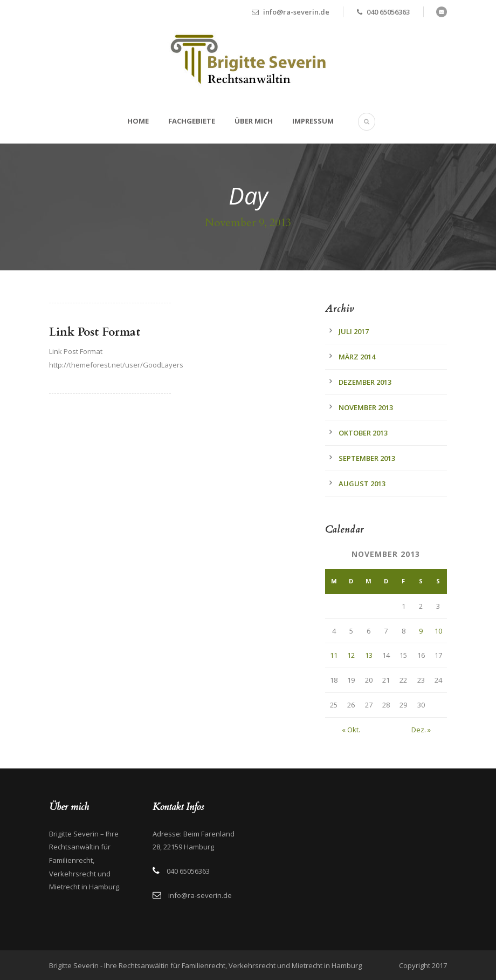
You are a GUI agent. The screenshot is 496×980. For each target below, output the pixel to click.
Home (138, 121)
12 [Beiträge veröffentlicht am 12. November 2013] (351, 655)
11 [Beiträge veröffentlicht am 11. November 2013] (334, 655)
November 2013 (366, 407)
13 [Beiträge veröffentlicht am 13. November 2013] (369, 655)
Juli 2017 (354, 331)
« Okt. (351, 730)
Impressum (313, 121)
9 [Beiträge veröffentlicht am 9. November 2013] (421, 631)
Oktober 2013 (363, 433)
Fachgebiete (192, 121)
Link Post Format (95, 332)
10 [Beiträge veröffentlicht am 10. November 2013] (438, 631)
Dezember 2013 (365, 382)
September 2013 (367, 458)
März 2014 (357, 357)
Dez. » (421, 730)
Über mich (254, 121)
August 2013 (362, 484)
